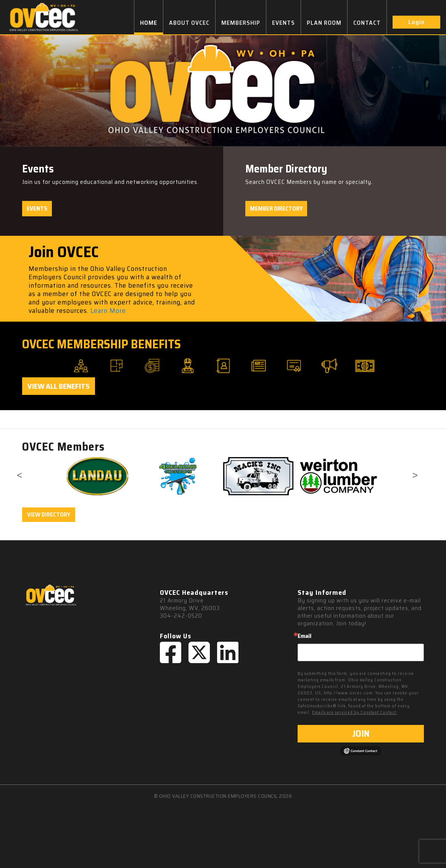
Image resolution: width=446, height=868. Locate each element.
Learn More (108, 311)
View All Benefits (59, 386)
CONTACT (367, 23)
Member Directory (276, 209)
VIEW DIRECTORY (49, 515)
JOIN (361, 734)
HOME (149, 23)
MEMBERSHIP (241, 23)
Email (304, 636)
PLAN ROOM (324, 23)
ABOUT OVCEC (189, 23)
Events (37, 209)
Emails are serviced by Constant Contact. (355, 713)
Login (416, 22)
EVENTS (283, 23)
